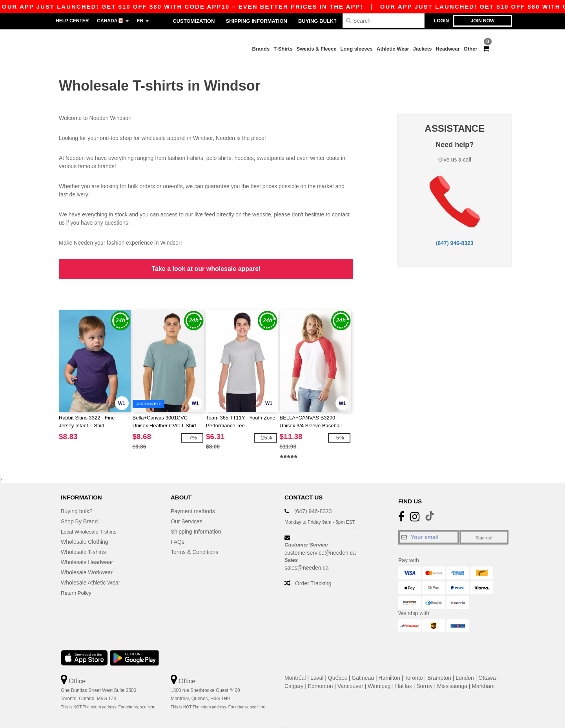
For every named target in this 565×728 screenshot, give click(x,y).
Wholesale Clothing (85, 527)
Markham (483, 671)
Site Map (273, 715)
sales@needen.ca (306, 553)
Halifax (404, 671)
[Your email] (429, 522)
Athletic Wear (393, 49)
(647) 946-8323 (455, 236)
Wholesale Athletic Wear (90, 568)
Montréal (295, 663)
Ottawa (487, 663)
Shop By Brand (79, 507)
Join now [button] (483, 21)
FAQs (178, 527)
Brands (261, 49)
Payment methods (193, 496)
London (465, 663)
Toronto (414, 663)
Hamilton (389, 663)
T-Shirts (283, 49)
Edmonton (321, 671)
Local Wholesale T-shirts (91, 517)
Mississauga (452, 671)
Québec (338, 663)
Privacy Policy (202, 715)
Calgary (294, 671)
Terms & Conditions (194, 537)
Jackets (423, 49)
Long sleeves (356, 49)
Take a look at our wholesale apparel (206, 261)
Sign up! (484, 523)
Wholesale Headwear (87, 547)
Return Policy (77, 578)
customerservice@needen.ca (320, 538)
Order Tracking (313, 569)
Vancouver (350, 671)
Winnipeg (379, 671)
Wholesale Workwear (87, 557)
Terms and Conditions (240, 715)
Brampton (439, 663)
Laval (317, 663)
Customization (194, 21)
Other (471, 49)
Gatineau (363, 663)
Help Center (72, 21)
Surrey (424, 671)
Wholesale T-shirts (83, 537)
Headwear (447, 49)
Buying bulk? (317, 21)
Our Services (187, 507)
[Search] (384, 21)
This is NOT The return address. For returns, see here (108, 693)
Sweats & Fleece (317, 49)
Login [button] (441, 21)
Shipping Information (256, 21)
